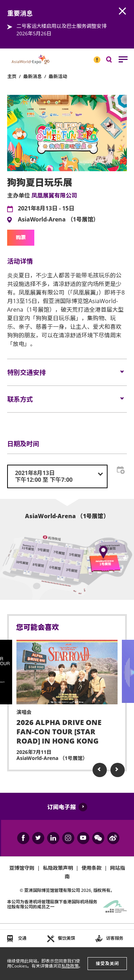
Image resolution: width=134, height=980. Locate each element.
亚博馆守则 (22, 868)
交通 (22, 938)
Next (118, 770)
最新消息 (33, 76)
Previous (100, 770)
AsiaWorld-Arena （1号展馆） (58, 220)
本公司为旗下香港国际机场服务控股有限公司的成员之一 (52, 904)
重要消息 (95, 57)
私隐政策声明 (58, 868)
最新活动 (58, 76)
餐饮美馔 (66, 938)
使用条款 (91, 868)
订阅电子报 (61, 807)
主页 (12, 76)
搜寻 (114, 61)
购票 (21, 237)
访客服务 (115, 938)
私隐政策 (70, 966)
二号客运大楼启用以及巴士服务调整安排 (61, 26)
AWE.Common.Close (123, 11)
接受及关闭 (107, 963)
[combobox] (57, 476)
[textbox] (57, 476)
